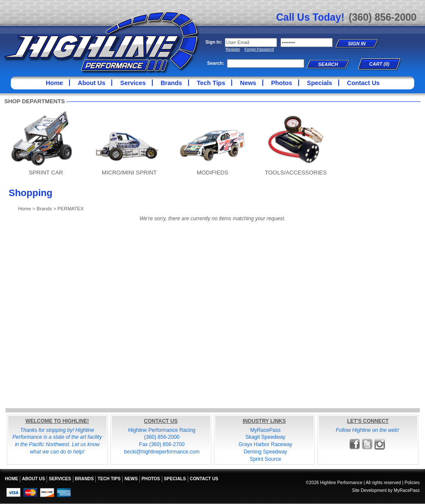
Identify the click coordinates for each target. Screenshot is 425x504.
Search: (216, 63)
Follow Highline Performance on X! (367, 444)
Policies (412, 483)
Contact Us (363, 83)
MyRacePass (266, 430)
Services (133, 83)
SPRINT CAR (46, 173)
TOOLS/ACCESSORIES (296, 173)
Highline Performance (102, 43)
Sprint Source (266, 459)
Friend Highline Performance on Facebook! (355, 444)
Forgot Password (259, 49)
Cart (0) (379, 64)
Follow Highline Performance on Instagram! (380, 444)
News (248, 83)
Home (54, 83)
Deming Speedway (266, 452)
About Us (91, 83)
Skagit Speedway (266, 437)
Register (233, 49)
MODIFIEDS (212, 173)
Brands (171, 83)
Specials (319, 83)
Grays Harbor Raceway (266, 444)
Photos (282, 83)
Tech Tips (211, 83)
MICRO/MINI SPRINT (129, 173)
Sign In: (214, 42)
